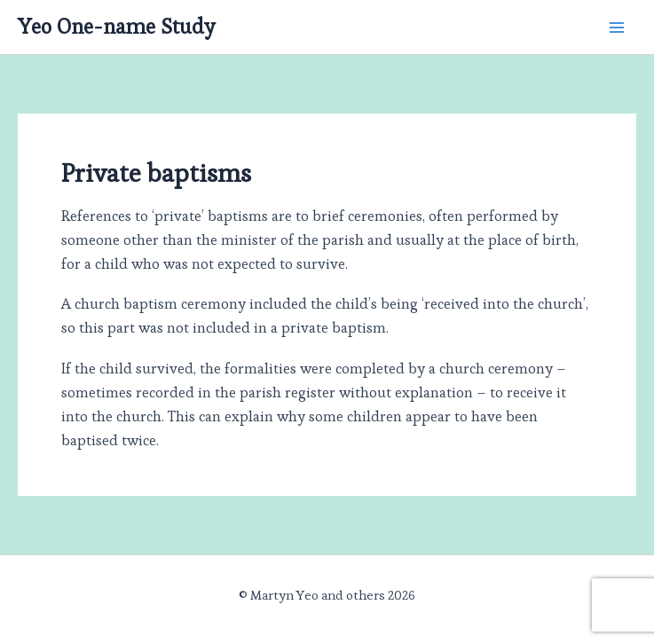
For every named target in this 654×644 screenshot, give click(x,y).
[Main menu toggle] (616, 27)
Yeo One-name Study (116, 27)
